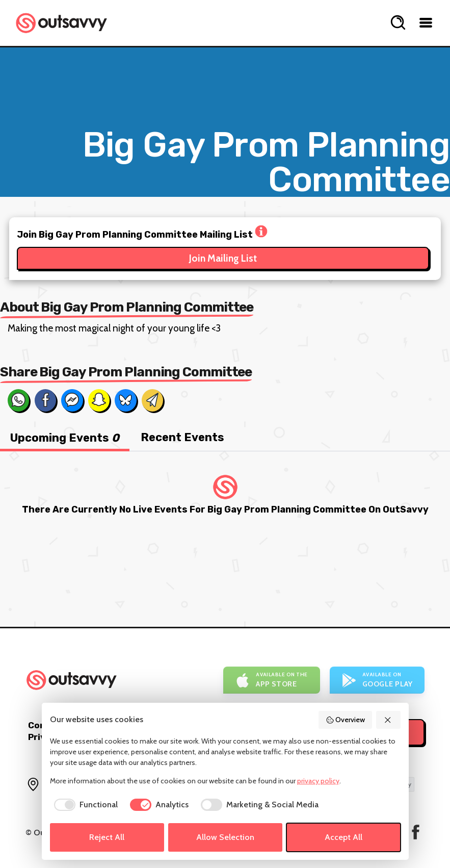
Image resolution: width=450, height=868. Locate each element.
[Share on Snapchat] (99, 400)
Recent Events (182, 437)
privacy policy (318, 781)
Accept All (343, 837)
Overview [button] (346, 720)
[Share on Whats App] (18, 400)
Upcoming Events (65, 438)
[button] (388, 720)
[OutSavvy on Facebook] (416, 832)
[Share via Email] (152, 400)
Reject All (107, 837)
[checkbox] (84, 805)
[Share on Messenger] (72, 400)
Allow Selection (225, 837)
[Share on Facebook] (45, 400)
